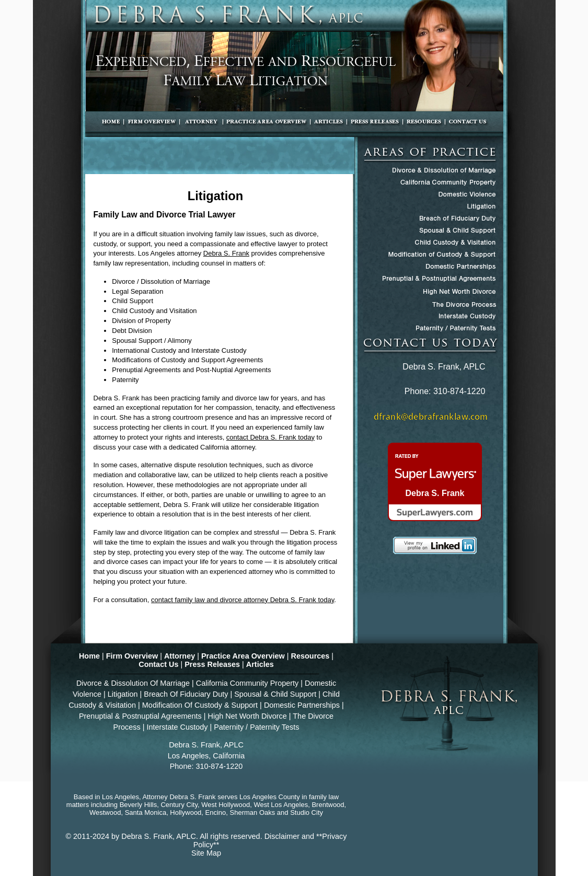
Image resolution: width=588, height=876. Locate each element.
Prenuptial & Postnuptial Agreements (140, 716)
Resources (310, 656)
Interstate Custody (177, 727)
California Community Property (247, 683)
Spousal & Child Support (275, 694)
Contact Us (158, 664)
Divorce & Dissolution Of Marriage (133, 683)
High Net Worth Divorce (247, 716)
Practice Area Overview (243, 656)
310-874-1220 (459, 391)
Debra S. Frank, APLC (159, 836)
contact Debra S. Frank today (270, 437)
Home (89, 656)
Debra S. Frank (226, 253)
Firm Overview (132, 656)
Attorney (180, 656)
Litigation (123, 694)
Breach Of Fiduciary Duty (186, 694)
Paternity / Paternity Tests (256, 727)
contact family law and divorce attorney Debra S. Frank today (243, 600)
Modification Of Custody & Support (200, 705)
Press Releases (212, 664)
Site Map (206, 853)
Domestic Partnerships (302, 705)
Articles (260, 664)
